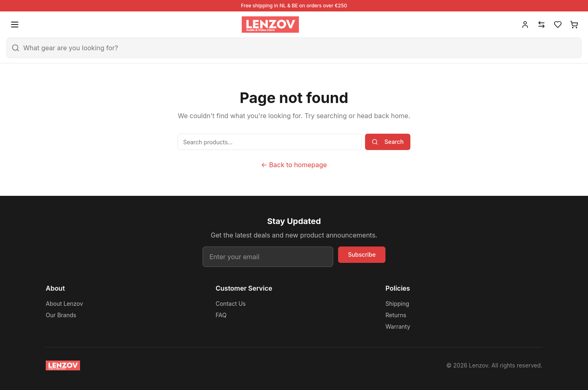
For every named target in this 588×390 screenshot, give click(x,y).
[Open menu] (15, 25)
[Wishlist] (558, 25)
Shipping (397, 304)
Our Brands (61, 315)
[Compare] (541, 25)
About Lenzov (64, 304)
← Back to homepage (294, 165)
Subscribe (362, 254)
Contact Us (231, 304)
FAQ (221, 315)
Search (388, 142)
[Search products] (269, 142)
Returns (396, 315)
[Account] (525, 25)
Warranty (398, 326)
